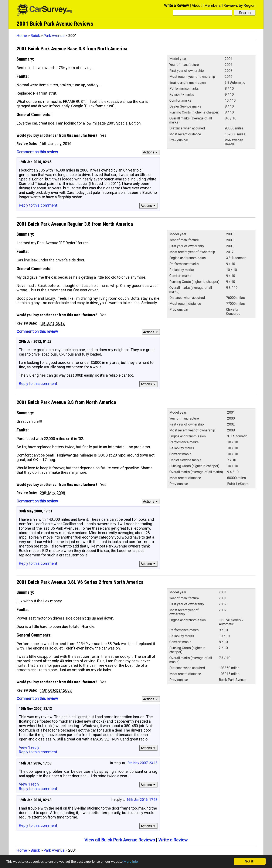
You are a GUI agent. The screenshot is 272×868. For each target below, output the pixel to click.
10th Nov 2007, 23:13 (142, 763)
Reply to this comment (38, 205)
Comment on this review (37, 152)
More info (131, 863)
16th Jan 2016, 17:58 (142, 800)
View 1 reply (29, 747)
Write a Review (176, 5)
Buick (35, 36)
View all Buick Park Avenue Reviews (120, 840)
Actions (151, 152)
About (197, 5)
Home (22, 36)
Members (213, 5)
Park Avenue (54, 36)
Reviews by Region (239, 5)
